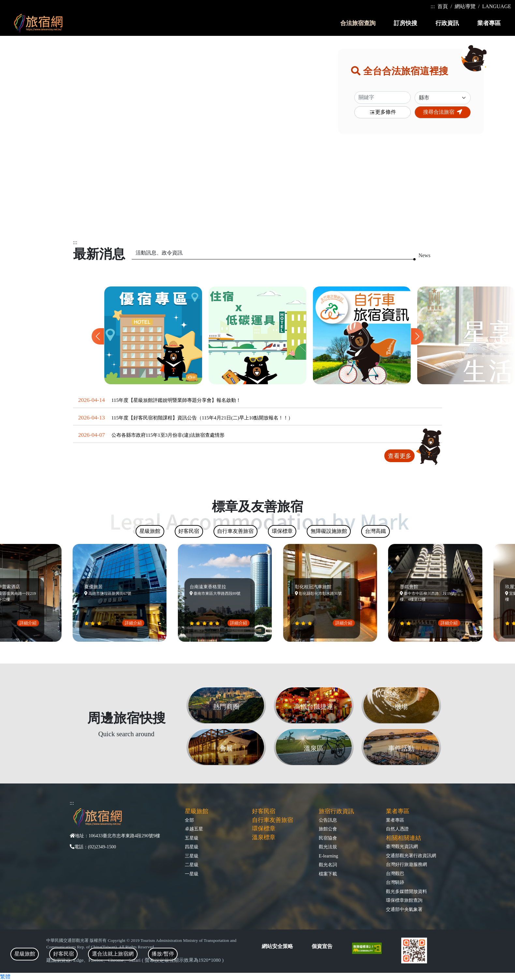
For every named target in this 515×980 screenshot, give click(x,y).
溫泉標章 (264, 837)
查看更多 (400, 456)
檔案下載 (328, 874)
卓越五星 (194, 829)
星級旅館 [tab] (25, 954)
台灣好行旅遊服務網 (406, 864)
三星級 (192, 856)
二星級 (192, 865)
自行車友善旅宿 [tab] (235, 531)
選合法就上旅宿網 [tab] (113, 954)
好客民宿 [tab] (64, 954)
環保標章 (264, 828)
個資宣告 (322, 946)
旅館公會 (328, 829)
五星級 (192, 838)
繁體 (5, 977)
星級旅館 (197, 811)
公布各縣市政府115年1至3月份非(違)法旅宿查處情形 (168, 435)
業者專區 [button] (489, 23)
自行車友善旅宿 (272, 820)
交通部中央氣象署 (404, 909)
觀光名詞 (328, 865)
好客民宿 (264, 811)
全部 (189, 820)
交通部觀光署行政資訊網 (411, 856)
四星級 (192, 847)
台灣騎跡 (395, 882)
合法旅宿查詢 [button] (358, 23)
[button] (417, 336)
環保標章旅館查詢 (404, 900)
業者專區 (395, 820)
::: (433, 6)
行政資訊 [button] (447, 23)
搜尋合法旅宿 (443, 112)
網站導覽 (465, 6)
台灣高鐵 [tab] (375, 531)
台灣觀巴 (395, 873)
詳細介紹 (32, 623)
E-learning (328, 856)
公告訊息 (328, 820)
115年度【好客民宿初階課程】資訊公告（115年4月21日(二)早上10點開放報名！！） (202, 418)
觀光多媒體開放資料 (406, 891)
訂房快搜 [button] (405, 23)
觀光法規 (328, 847)
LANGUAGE (497, 6)
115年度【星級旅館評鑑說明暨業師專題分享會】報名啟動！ (176, 400)
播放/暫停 (163, 954)
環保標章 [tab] (282, 531)
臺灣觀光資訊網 (402, 846)
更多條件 (383, 112)
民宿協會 (328, 838)
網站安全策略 (277, 946)
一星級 (192, 874)
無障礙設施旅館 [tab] (329, 531)
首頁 (443, 6)
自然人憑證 (397, 829)
